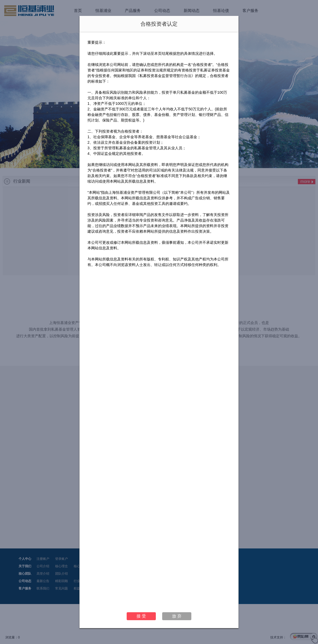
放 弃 (177, 616)
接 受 (141, 616)
